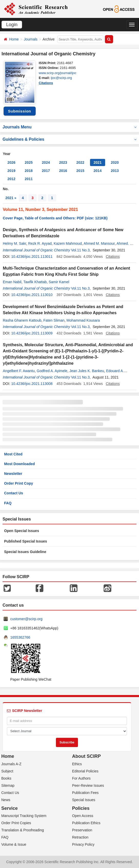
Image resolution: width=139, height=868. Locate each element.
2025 (29, 162)
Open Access (83, 816)
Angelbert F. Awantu (19, 371)
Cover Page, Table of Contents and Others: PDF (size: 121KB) (55, 218)
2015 (80, 171)
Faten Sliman (54, 320)
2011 (29, 179)
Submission (19, 111)
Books (6, 778)
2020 (115, 162)
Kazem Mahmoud (68, 243)
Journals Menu (69, 127)
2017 (46, 171)
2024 (46, 162)
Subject (7, 771)
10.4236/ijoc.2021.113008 (32, 384)
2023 (63, 162)
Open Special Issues (22, 531)
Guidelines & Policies (69, 139)
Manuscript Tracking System (24, 816)
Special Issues (84, 800)
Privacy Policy (83, 844)
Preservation (82, 830)
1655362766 (20, 637)
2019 (11, 171)
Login (12, 25)
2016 (63, 171)
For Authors (81, 778)
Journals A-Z (11, 764)
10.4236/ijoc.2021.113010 (32, 295)
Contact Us (14, 493)
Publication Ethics (86, 823)
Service (9, 808)
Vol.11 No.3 (80, 250)
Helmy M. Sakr (14, 243)
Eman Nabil (12, 282)
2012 (11, 179)
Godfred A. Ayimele (52, 371)
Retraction (80, 837)
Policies (81, 808)
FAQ (8, 503)
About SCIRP (86, 756)
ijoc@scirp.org (61, 78)
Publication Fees (85, 793)
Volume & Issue (14, 844)
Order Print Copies (16, 823)
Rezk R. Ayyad (40, 243)
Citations (46, 83)
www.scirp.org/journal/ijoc (58, 73)
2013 (115, 171)
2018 (29, 171)
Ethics (77, 764)
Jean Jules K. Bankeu (87, 371)
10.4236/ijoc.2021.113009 (32, 333)
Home (14, 39)
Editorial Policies (85, 771)
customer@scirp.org (26, 619)
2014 (98, 171)
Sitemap (8, 785)
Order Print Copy (19, 483)
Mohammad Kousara (83, 320)
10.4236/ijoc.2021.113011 (32, 257)
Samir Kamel (59, 282)
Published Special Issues (26, 541)
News (6, 800)
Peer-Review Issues (88, 785)
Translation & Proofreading (23, 830)
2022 (80, 162)
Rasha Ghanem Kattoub (22, 320)
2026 (11, 162)
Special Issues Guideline (25, 552)
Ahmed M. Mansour (99, 243)
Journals (31, 39)
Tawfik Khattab (35, 282)
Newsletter (13, 474)
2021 (98, 162)
